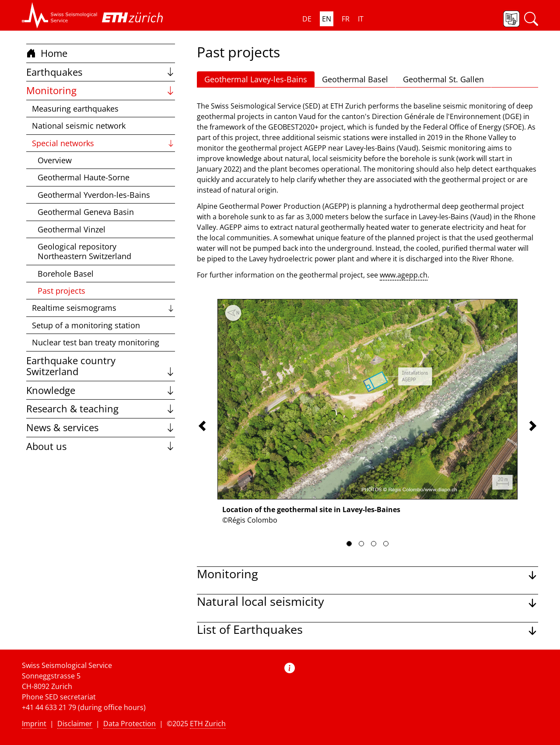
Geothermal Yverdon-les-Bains (94, 195)
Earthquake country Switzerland (101, 366)
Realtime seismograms (103, 308)
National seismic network (79, 126)
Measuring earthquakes (75, 109)
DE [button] (307, 19)
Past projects (61, 291)
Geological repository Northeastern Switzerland (84, 251)
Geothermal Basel (355, 79)
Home (47, 53)
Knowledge (101, 390)
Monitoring (101, 90)
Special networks (103, 143)
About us (101, 446)
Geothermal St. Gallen (443, 79)
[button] (60, 15)
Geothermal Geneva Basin (86, 212)
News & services (101, 427)
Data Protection (129, 724)
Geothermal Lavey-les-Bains (256, 79)
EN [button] (327, 19)
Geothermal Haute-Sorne (84, 177)
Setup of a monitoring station (86, 325)
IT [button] (361, 19)
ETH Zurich (208, 724)
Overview (55, 160)
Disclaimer (75, 724)
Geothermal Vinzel (72, 229)
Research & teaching (101, 409)
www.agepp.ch (404, 275)
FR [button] (346, 19)
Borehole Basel (66, 274)
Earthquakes (101, 72)
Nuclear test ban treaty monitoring (96, 342)
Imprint (34, 724)
